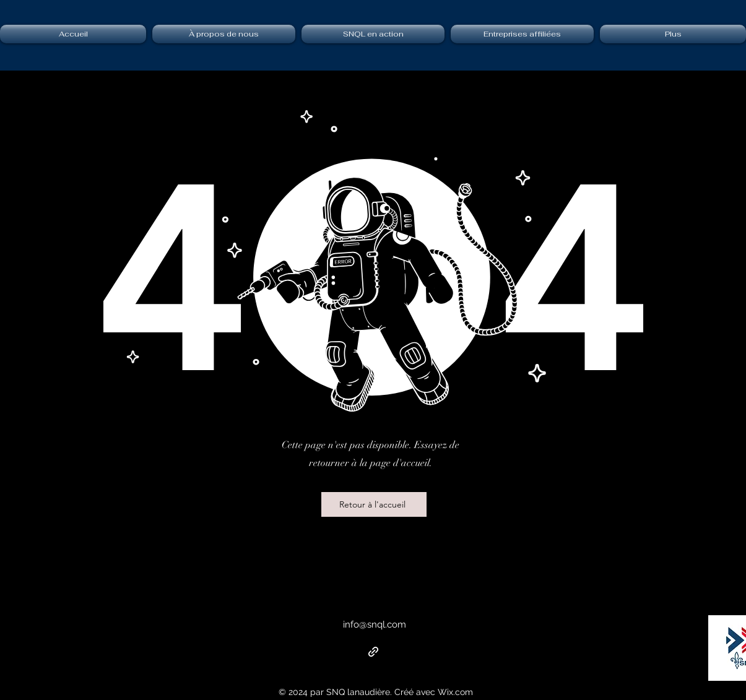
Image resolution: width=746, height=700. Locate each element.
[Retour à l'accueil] (374, 504)
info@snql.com (375, 624)
